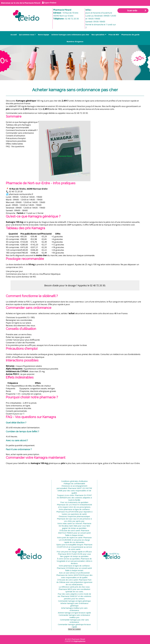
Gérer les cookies (74, 629)
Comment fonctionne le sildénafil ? (22, 130)
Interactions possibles (16, 141)
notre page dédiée (46, 113)
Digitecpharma (80, 641)
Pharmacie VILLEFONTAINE (67, 512)
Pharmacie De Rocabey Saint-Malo (75, 525)
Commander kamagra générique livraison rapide (74, 626)
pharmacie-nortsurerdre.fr (21, 194)
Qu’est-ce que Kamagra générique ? (22, 122)
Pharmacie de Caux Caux (67, 519)
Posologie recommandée (17, 127)
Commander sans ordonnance (20, 133)
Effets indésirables (14, 144)
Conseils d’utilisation (15, 136)
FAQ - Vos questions (15, 146)
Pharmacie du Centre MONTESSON (71, 575)
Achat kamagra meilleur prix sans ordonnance (74, 609)
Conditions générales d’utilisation (74, 481)
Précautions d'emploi (16, 138)
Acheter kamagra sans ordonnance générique (74, 604)
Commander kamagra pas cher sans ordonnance (74, 621)
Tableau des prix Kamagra (18, 125)
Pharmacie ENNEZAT (69, 596)
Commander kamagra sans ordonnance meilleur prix (74, 616)
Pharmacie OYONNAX (66, 568)
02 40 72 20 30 (72, 19)
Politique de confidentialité (74, 483)
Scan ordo (137, 11)
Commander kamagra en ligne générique (74, 601)
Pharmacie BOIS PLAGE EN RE (70, 554)
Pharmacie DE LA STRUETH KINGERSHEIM (74, 505)
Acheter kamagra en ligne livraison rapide (74, 613)
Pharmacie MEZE (65, 589)
